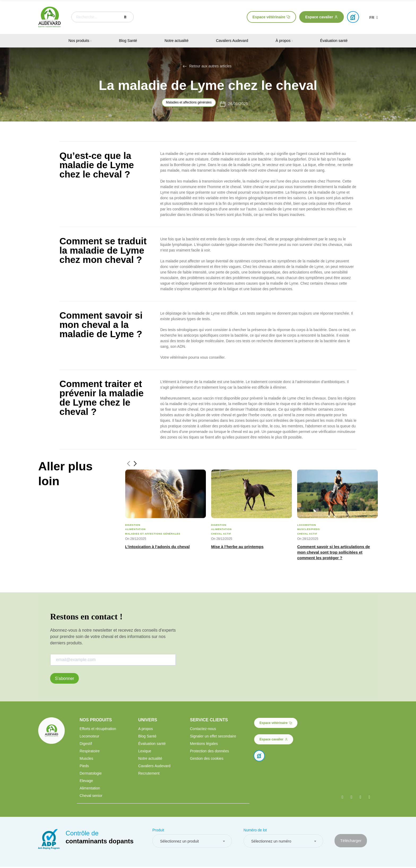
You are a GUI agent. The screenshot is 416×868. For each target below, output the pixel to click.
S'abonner (64, 678)
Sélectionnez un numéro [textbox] (271, 843)
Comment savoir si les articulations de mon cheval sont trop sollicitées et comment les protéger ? (333, 552)
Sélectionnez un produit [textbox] (179, 843)
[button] (272, 17)
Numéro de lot (255, 831)
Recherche (125, 17)
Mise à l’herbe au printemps (237, 547)
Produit (158, 831)
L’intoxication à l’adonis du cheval (157, 547)
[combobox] (192, 842)
